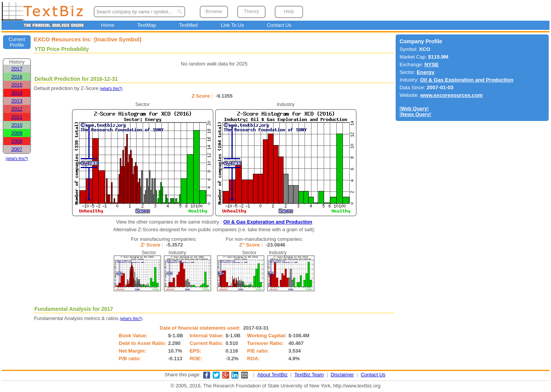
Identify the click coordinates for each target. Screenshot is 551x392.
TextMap (147, 25)
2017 (17, 69)
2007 (17, 149)
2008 (17, 141)
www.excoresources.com (451, 95)
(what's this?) (17, 159)
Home (108, 25)
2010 (17, 125)
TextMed (188, 25)
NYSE (431, 65)
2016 (17, 77)
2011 (17, 117)
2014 (17, 93)
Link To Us (232, 25)
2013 (17, 101)
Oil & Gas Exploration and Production (268, 222)
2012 (17, 109)
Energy (425, 72)
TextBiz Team (309, 375)
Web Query (414, 109)
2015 (17, 85)
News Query (415, 114)
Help (289, 11)
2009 (17, 133)
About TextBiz (272, 375)
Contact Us (279, 25)
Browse (214, 11)
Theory (251, 11)
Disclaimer (342, 375)
